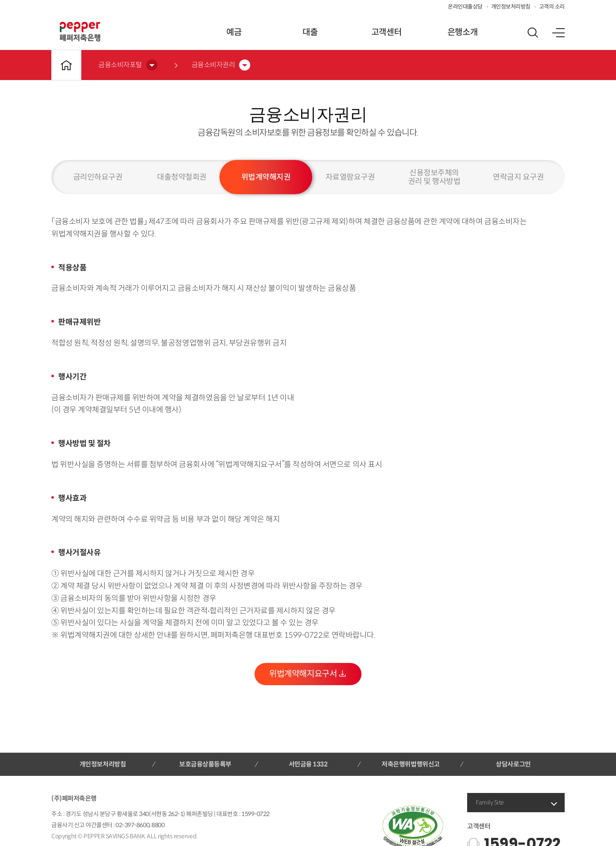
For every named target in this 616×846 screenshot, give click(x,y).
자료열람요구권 (350, 177)
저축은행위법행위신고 (410, 764)
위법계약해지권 (266, 177)
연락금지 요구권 (518, 177)
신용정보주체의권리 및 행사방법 (434, 177)
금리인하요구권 (98, 177)
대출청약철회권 (182, 177)
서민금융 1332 (308, 764)
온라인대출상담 (465, 7)
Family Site (490, 802)
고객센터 (386, 32)
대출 (310, 32)
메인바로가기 (66, 65)
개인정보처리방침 (511, 7)
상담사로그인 (513, 764)
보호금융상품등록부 (205, 764)
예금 (234, 32)
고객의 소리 (552, 7)
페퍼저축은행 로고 (80, 32)
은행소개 (462, 32)
